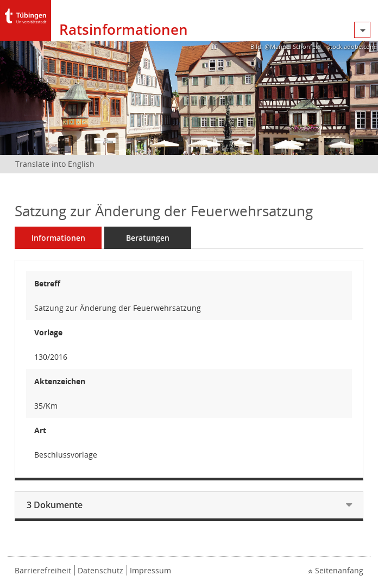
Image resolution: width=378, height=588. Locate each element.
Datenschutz (100, 570)
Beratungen (148, 238)
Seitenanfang (339, 570)
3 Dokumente (55, 505)
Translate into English (55, 164)
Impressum (150, 570)
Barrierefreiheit (43, 570)
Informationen (58, 238)
